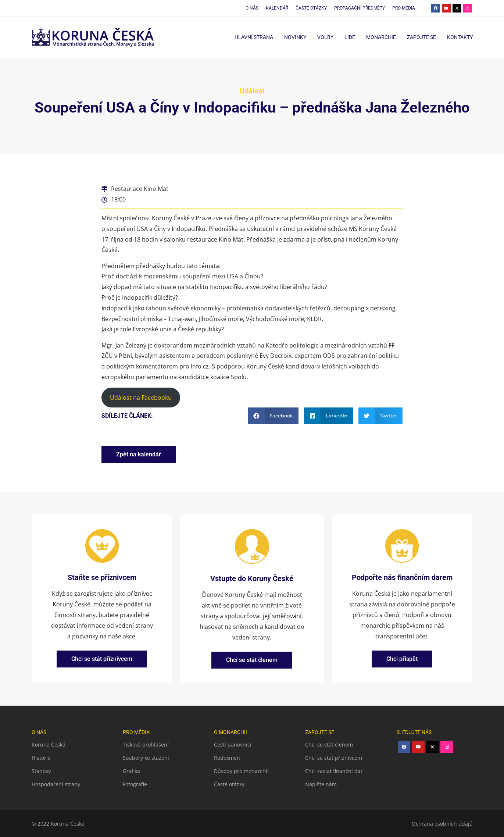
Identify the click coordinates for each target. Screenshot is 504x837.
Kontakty (460, 37)
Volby (325, 37)
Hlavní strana (254, 37)
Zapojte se (421, 37)
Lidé (350, 37)
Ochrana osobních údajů (442, 824)
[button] (274, 416)
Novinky (295, 37)
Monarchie (381, 37)
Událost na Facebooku (141, 398)
